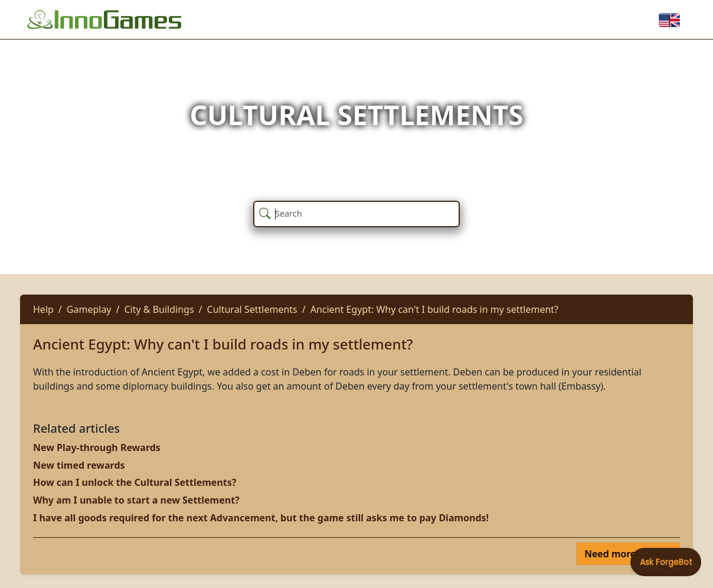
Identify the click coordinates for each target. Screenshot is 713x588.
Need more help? (625, 554)
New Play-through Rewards (97, 447)
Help (43, 309)
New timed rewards (79, 465)
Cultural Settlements (252, 309)
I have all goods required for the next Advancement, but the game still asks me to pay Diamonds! (261, 518)
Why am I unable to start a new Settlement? (136, 500)
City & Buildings (159, 309)
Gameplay (89, 309)
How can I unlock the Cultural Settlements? (135, 482)
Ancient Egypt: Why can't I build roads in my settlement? (434, 309)
